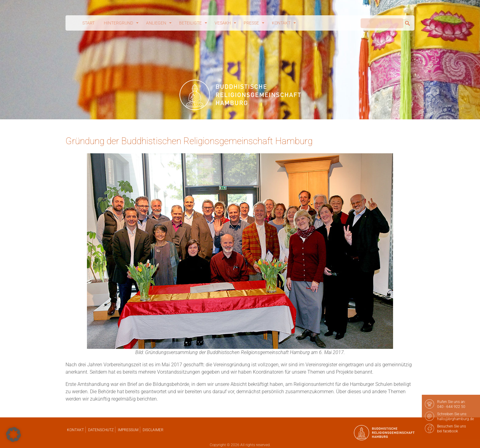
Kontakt (75, 430)
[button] (13, 435)
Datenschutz (101, 430)
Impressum (128, 430)
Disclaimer (153, 430)
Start (88, 23)
